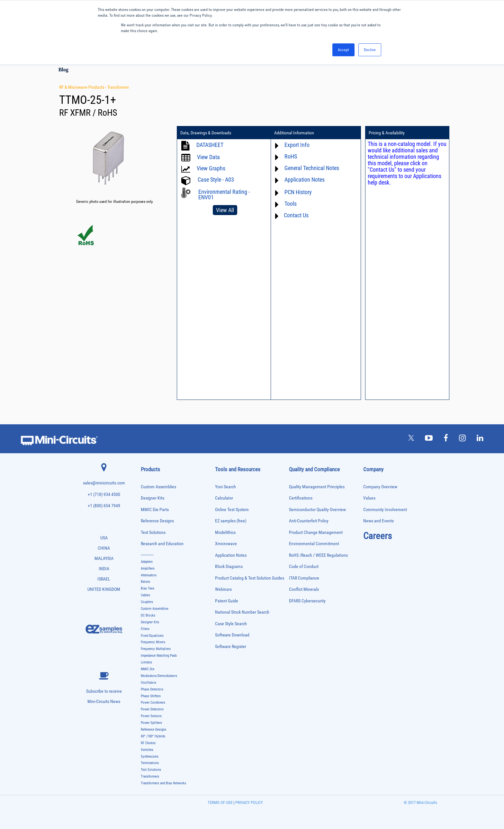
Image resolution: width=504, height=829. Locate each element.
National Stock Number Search (242, 612)
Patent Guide (227, 601)
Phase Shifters (151, 696)
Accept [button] (343, 50)
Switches (147, 750)
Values (369, 498)
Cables (145, 595)
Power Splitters (151, 723)
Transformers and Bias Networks (163, 783)
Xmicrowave (226, 544)
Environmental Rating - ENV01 (224, 194)
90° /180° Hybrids (153, 736)
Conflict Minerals (304, 589)
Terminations (150, 763)
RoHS (291, 156)
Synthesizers (150, 757)
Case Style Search (231, 624)
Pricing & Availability (387, 133)
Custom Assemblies (158, 487)
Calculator (224, 498)
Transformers (150, 776)
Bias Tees (148, 588)
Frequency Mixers (153, 642)
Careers (378, 536)
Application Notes (305, 180)
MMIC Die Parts (155, 510)
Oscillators (148, 683)
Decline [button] (370, 50)
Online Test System (232, 510)
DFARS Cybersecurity (307, 601)
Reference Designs (157, 521)
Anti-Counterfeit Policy (309, 521)
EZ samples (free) (231, 521)
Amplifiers (148, 568)
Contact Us (296, 215)
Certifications (301, 498)
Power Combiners (153, 703)
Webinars (223, 589)
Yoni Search (225, 487)
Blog (63, 70)
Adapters (147, 562)
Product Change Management (316, 532)
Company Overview (380, 487)
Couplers (147, 602)
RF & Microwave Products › (83, 87)
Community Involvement (385, 510)
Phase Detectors (152, 689)
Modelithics (225, 532)
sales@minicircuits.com (104, 483)
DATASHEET (210, 145)
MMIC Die (148, 669)
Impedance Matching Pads (159, 656)
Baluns (145, 582)
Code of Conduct (304, 567)
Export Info (297, 145)
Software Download (232, 635)
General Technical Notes (312, 168)
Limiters (146, 662)
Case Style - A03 (216, 180)
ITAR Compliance (304, 578)
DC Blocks (148, 615)
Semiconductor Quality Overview (317, 510)
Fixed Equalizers (152, 636)
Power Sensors (151, 716)
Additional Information (294, 133)
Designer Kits (153, 498)
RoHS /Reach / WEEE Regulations (318, 555)
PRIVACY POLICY (249, 802)
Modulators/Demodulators (159, 676)
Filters (145, 629)
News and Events (378, 521)
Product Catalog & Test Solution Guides (250, 578)
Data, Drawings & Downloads (206, 133)
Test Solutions (153, 532)
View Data (208, 157)
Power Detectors (152, 709)
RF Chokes (148, 743)
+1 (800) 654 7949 (104, 506)
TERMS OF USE (220, 802)
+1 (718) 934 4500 (104, 495)
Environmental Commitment (314, 544)
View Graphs (211, 168)
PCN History (298, 192)
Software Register (231, 647)
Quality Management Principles (317, 487)
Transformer (118, 87)
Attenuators (149, 575)
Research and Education (162, 544)
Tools (291, 204)
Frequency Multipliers (156, 649)
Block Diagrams (229, 567)
